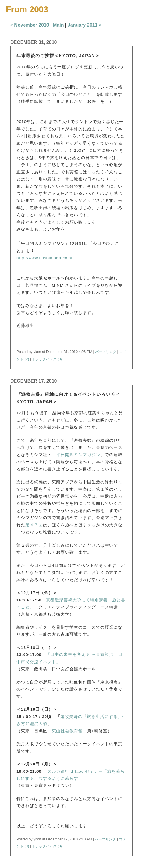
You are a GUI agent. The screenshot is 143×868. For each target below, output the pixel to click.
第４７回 (34, 525)
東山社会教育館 (67, 731)
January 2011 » (85, 25)
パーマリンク (106, 352)
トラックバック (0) (47, 359)
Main (58, 25)
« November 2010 (30, 25)
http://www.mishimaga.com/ (44, 258)
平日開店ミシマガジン (78, 455)
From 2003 (27, 9)
